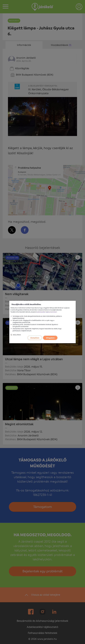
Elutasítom (35, 338)
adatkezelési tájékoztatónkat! (47, 312)
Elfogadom (50, 338)
